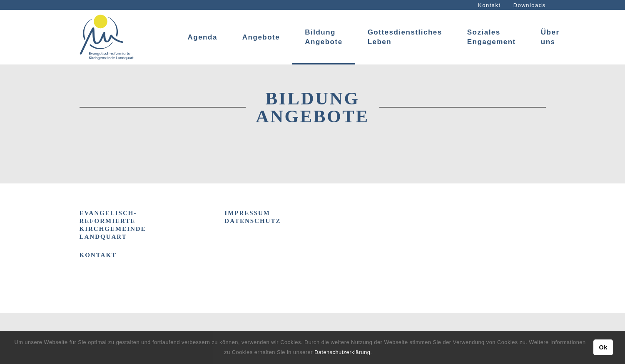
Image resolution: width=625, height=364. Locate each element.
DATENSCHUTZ (253, 221)
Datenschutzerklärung (342, 352)
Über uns (550, 37)
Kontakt (489, 5)
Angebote (261, 37)
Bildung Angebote (324, 37)
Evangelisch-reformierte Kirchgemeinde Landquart (113, 225)
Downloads (530, 5)
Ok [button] (603, 347)
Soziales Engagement (492, 37)
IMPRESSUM (247, 213)
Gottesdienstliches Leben (405, 37)
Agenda (203, 37)
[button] (375, 353)
